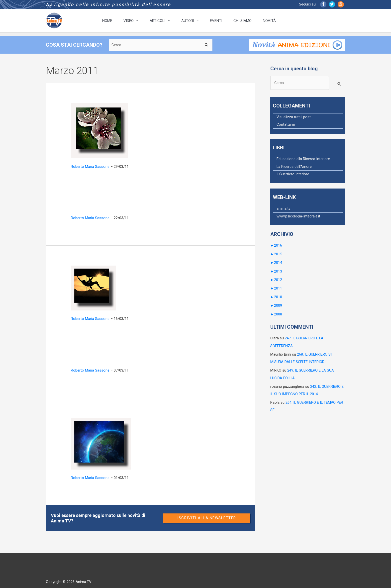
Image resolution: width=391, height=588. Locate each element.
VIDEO (129, 21)
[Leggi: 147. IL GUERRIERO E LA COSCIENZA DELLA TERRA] (101, 443)
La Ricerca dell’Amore (294, 167)
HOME (107, 21)
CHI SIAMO (243, 21)
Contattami (286, 125)
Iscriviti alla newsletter (207, 518)
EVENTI (216, 21)
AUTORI (188, 21)
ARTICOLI (157, 21)
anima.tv (283, 209)
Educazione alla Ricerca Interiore (303, 160)
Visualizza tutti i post (294, 117)
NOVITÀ (269, 21)
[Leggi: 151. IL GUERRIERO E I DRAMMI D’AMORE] (99, 130)
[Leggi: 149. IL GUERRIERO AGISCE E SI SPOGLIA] (93, 288)
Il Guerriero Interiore (293, 175)
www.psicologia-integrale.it (298, 217)
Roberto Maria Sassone (90, 167)
